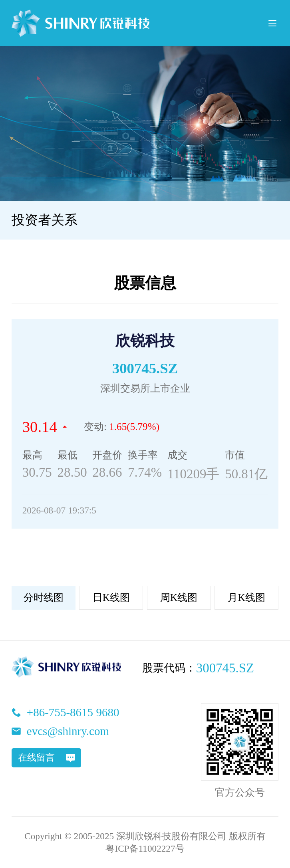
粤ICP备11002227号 (145, 848)
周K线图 (179, 597)
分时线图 (44, 597)
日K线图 (111, 597)
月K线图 (246, 597)
